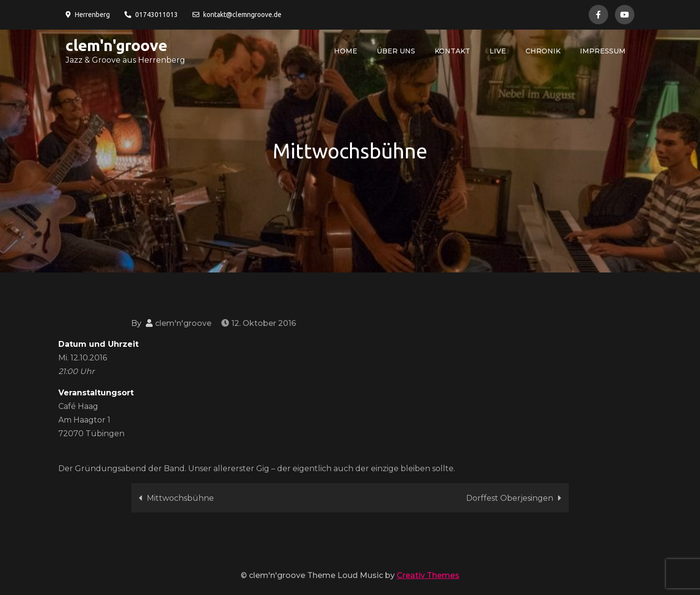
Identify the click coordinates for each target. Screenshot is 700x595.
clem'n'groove (116, 45)
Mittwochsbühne (180, 498)
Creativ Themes (428, 575)
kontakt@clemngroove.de (237, 15)
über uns (396, 51)
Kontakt (452, 51)
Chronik (543, 51)
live (498, 51)
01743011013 (151, 15)
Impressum (603, 51)
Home (346, 51)
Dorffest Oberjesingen (510, 498)
